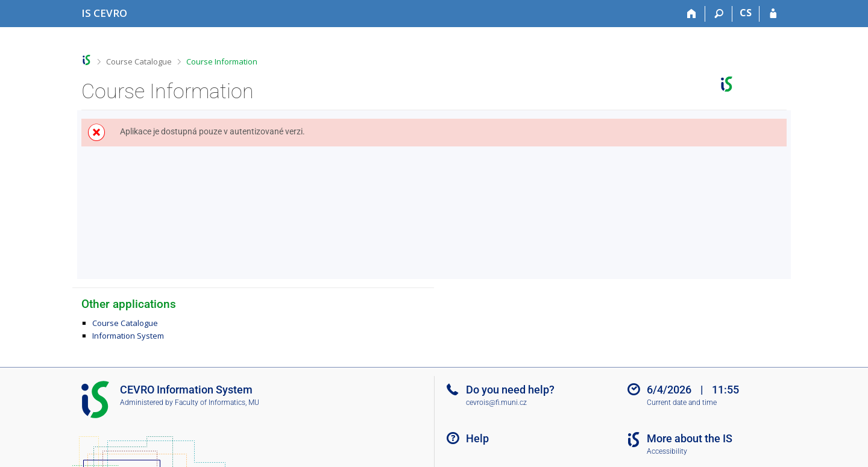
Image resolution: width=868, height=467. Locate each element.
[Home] (692, 14)
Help (477, 438)
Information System (128, 336)
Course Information (222, 61)
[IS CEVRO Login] (773, 14)
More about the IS (690, 438)
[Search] (719, 14)
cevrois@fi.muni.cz (496, 403)
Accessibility (667, 451)
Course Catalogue (139, 61)
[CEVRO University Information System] (104, 13)
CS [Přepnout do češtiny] (746, 13)
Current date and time (682, 403)
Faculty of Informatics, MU (217, 403)
